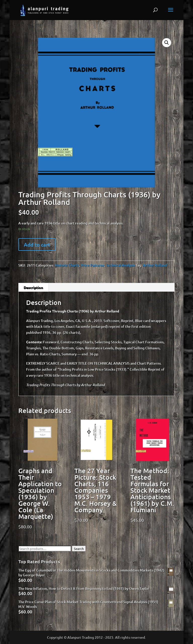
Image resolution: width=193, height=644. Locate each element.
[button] (167, 43)
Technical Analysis (120, 265)
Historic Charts (67, 265)
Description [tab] (33, 287)
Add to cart (37, 245)
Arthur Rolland (155, 265)
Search (79, 549)
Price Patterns (93, 265)
